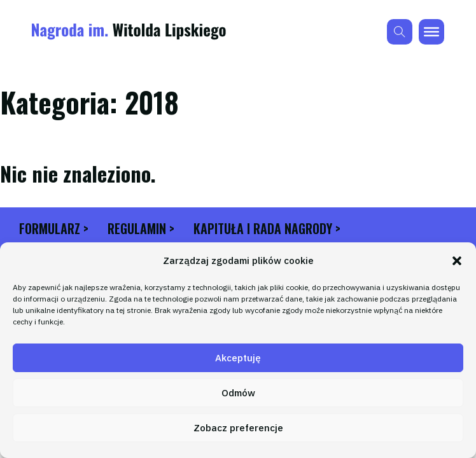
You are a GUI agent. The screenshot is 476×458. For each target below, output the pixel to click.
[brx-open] (431, 32)
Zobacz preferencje (238, 428)
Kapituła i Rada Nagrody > (267, 229)
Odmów (238, 393)
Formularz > (54, 229)
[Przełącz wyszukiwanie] (400, 32)
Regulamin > (141, 229)
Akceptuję (238, 358)
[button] (457, 261)
